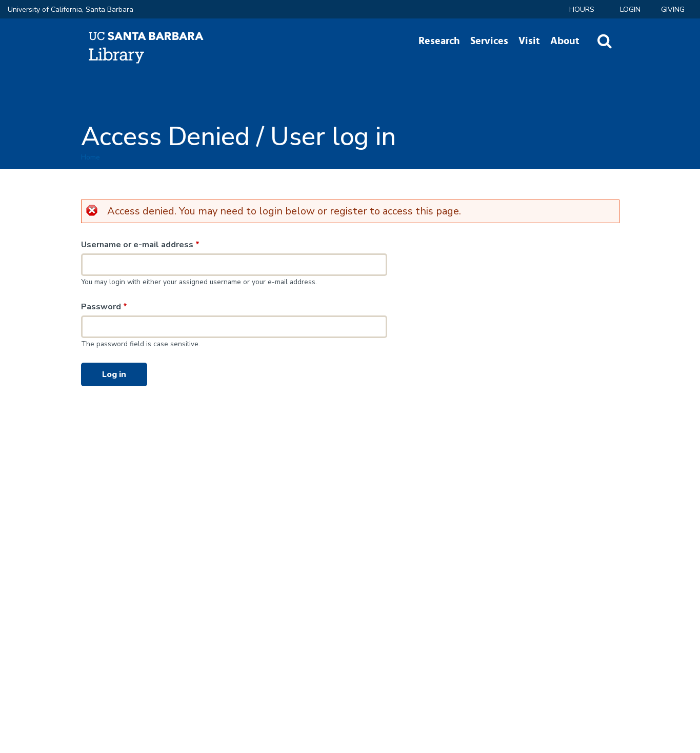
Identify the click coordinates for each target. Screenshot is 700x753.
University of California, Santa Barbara (71, 9)
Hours (582, 9)
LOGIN (630, 9)
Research (439, 41)
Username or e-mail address (140, 245)
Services (489, 41)
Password (104, 307)
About (565, 41)
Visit (529, 41)
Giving (673, 9)
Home (91, 157)
